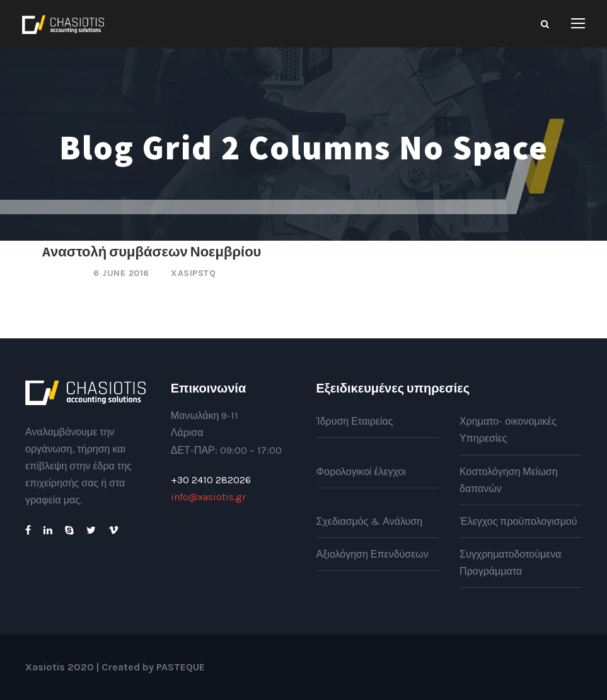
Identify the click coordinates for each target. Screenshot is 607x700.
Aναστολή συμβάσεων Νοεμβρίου (152, 251)
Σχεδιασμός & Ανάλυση (370, 521)
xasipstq (193, 273)
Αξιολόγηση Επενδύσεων (373, 554)
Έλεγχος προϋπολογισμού (518, 521)
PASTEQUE (181, 667)
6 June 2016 (121, 273)
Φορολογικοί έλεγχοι (361, 472)
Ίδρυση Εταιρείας (355, 421)
